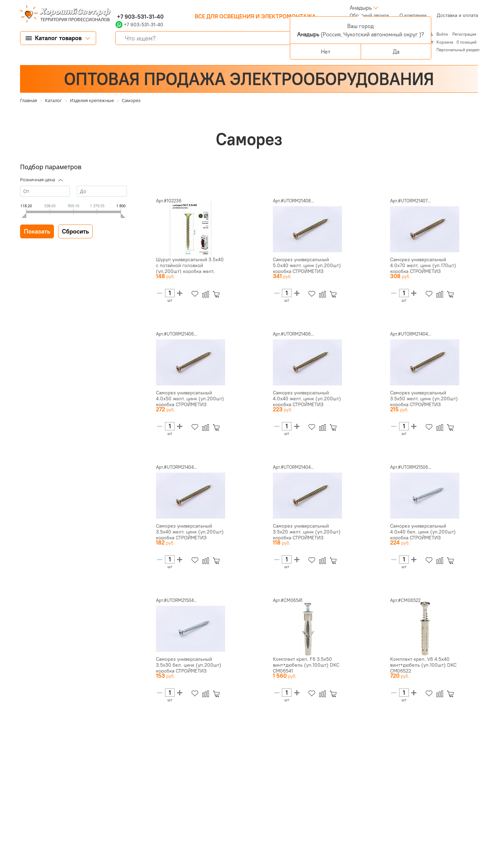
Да (396, 52)
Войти (443, 34)
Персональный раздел (458, 50)
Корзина (445, 42)
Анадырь (361, 8)
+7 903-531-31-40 (140, 17)
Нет (326, 52)
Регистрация (464, 34)
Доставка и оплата (457, 15)
